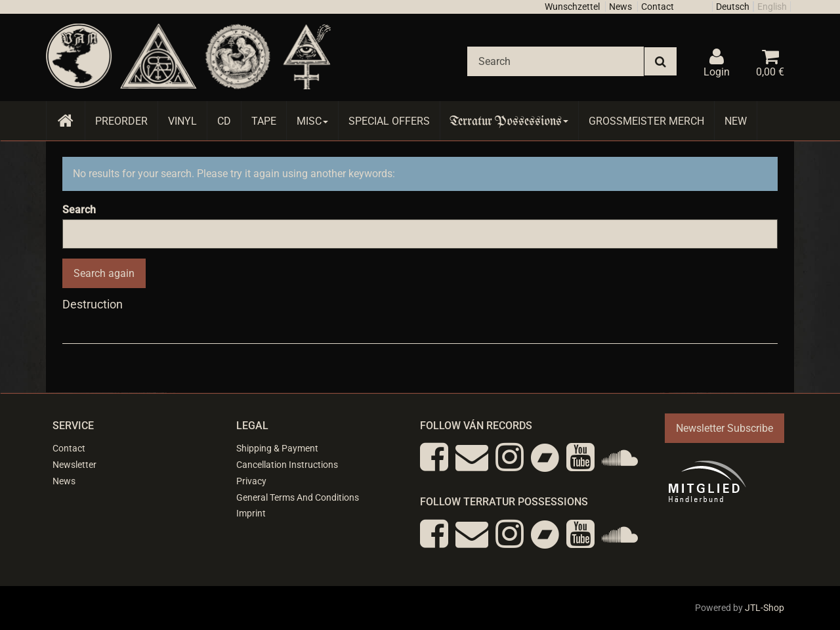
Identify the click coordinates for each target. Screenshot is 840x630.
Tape (264, 121)
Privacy (251, 481)
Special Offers (389, 121)
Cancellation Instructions (287, 465)
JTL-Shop (765, 608)
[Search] (556, 61)
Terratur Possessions (509, 121)
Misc (312, 121)
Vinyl (182, 121)
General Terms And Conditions (298, 497)
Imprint (251, 513)
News (620, 7)
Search (79, 210)
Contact (658, 7)
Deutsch (733, 7)
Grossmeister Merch (646, 121)
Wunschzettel (572, 7)
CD (224, 121)
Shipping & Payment (277, 448)
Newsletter (74, 465)
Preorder (121, 121)
